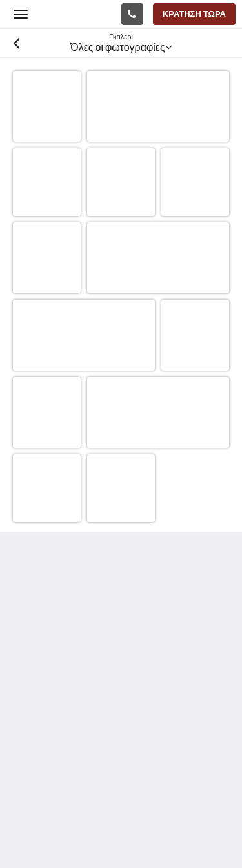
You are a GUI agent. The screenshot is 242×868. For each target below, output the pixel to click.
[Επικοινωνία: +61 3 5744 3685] (132, 14)
